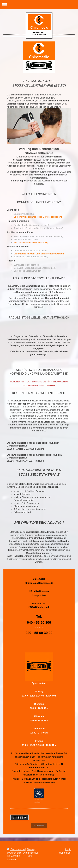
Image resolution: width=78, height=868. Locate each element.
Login (68, 849)
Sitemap (31, 849)
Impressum (39, 825)
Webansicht (65, 853)
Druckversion (16, 849)
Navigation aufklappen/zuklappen (39, 5)
